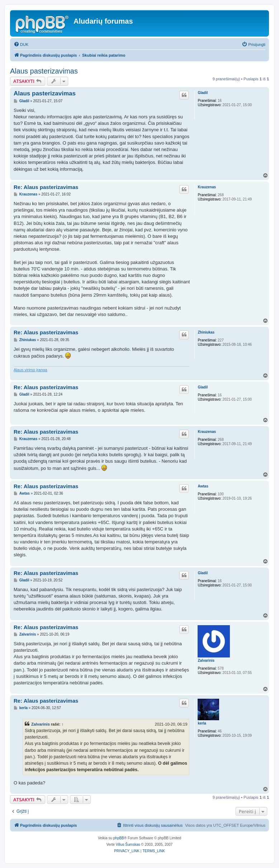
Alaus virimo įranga (30, 370)
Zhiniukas (206, 332)
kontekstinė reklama (49, 739)
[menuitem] (21, 44)
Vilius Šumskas (128, 845)
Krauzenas (207, 187)
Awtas (203, 486)
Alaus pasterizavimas (44, 71)
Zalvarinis (206, 661)
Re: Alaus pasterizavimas (46, 187)
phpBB (119, 838)
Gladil (203, 93)
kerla (202, 723)
